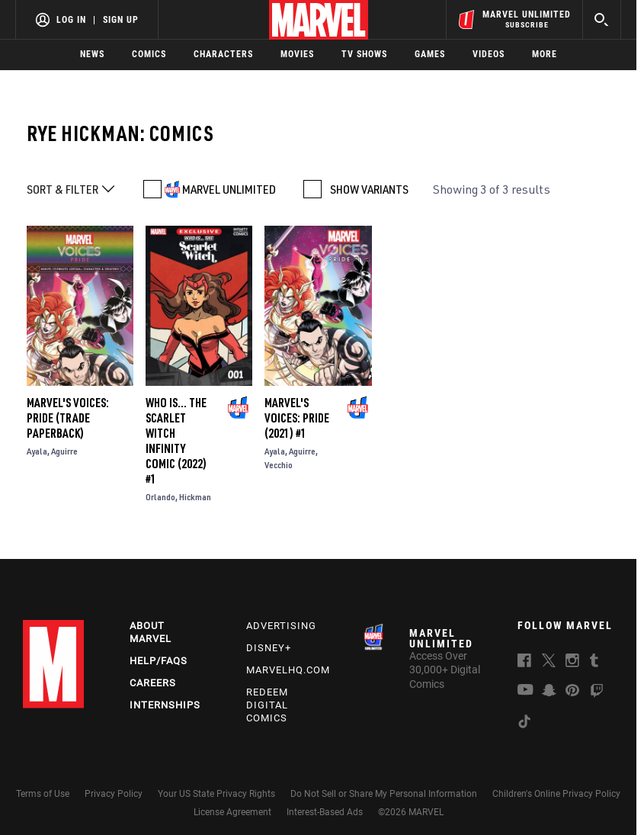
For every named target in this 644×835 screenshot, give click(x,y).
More (545, 54)
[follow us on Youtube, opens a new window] (525, 691)
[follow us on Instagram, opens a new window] (572, 663)
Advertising (281, 626)
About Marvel (151, 632)
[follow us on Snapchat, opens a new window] (549, 692)
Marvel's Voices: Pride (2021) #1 (297, 418)
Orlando (160, 497)
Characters (223, 54)
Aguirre (64, 451)
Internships (165, 705)
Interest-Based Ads (325, 812)
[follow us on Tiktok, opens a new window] (524, 724)
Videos (489, 54)
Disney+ (269, 648)
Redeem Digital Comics (267, 705)
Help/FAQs (159, 661)
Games (430, 54)
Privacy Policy (114, 794)
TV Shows (364, 54)
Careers (153, 683)
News (92, 54)
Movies (297, 54)
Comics (149, 54)
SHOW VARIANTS (369, 189)
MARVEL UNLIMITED (229, 189)
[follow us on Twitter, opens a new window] (549, 663)
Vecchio (279, 465)
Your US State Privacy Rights (216, 794)
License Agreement (232, 812)
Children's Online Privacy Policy (556, 794)
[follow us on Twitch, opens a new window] (597, 693)
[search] (602, 19)
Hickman (195, 497)
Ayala (37, 451)
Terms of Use (43, 794)
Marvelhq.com (288, 670)
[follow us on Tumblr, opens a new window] (594, 663)
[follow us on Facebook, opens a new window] (524, 663)
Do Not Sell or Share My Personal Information (384, 794)
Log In (71, 20)
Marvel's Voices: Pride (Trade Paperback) (68, 418)
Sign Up (121, 20)
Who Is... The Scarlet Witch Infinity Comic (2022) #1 (176, 441)
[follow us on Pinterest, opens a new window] (572, 692)
